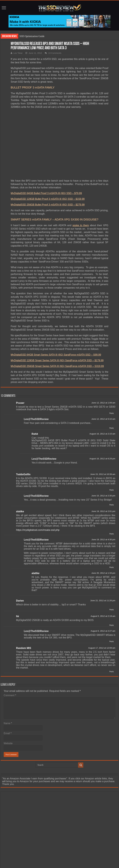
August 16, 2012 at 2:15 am (102, 434)
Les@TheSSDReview (36, 419)
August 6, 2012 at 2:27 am (103, 631)
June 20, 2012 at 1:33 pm (103, 573)
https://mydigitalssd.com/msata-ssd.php (38, 530)
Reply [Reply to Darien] (112, 610)
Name (8, 723)
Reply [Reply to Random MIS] (112, 671)
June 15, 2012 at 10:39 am (103, 474)
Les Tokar (18, 53)
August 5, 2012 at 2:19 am (103, 616)
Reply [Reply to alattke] (112, 534)
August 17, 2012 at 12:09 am (102, 648)
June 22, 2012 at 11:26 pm (103, 601)
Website (8, 743)
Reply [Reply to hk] (112, 625)
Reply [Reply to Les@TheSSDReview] (112, 428)
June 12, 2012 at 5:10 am (103, 419)
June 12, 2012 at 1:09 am (103, 403)
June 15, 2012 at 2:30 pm (103, 496)
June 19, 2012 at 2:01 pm (103, 511)
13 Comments (55, 53)
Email (8, 733)
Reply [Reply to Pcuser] (112, 413)
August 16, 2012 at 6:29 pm (102, 459)
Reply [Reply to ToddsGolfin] (112, 490)
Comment (10, 695)
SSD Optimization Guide (32, 36)
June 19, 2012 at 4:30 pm (103, 540)
